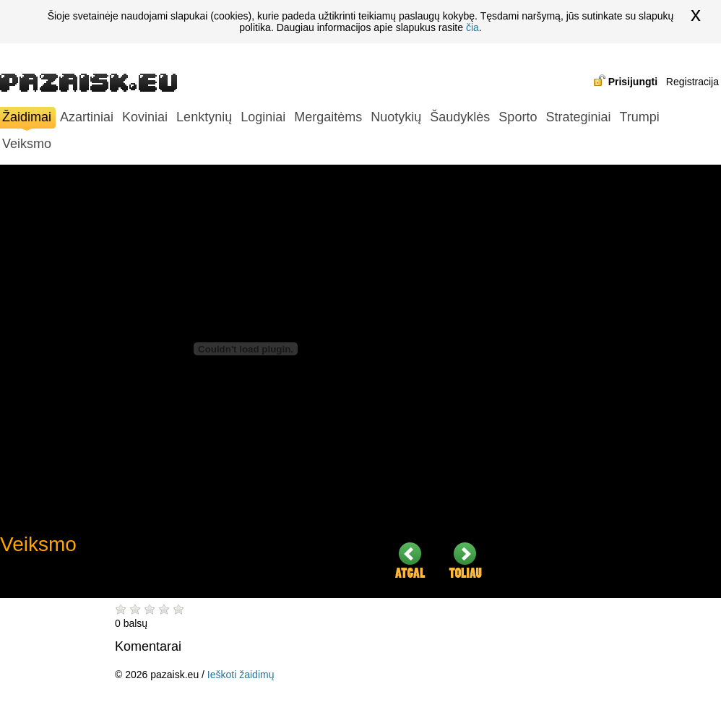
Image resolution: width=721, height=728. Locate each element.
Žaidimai (27, 119)
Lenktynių (204, 117)
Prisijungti (633, 82)
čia (472, 27)
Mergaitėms (328, 117)
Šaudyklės (460, 117)
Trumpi (639, 117)
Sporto (518, 117)
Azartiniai (87, 117)
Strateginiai (578, 117)
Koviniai (145, 117)
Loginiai (263, 117)
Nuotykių (396, 117)
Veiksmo (27, 144)
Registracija (692, 82)
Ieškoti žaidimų (241, 675)
